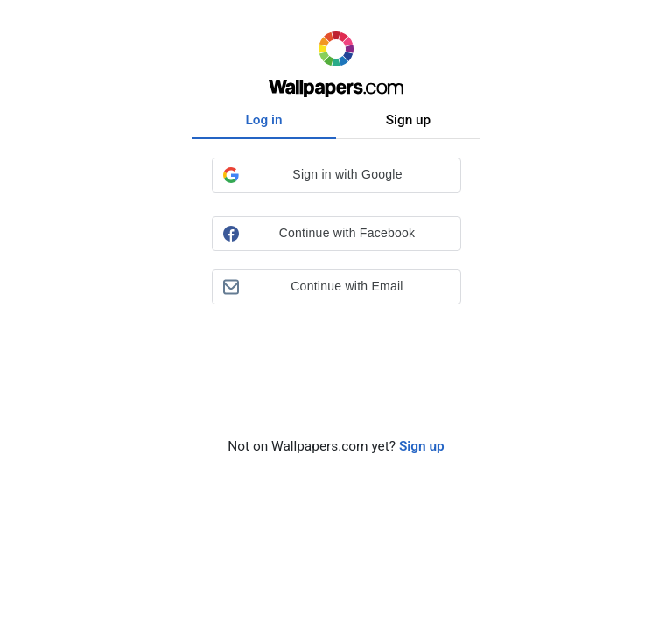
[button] (336, 175)
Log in (263, 120)
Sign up (409, 120)
